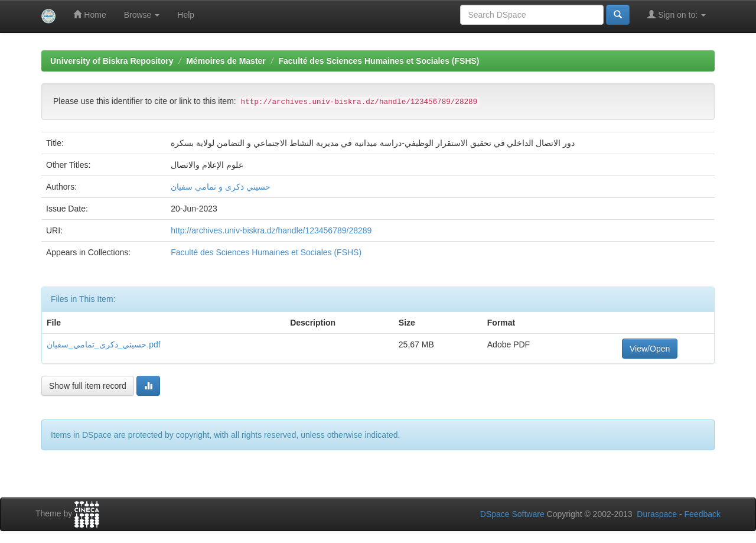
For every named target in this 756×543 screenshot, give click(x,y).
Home (89, 14)
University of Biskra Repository (112, 61)
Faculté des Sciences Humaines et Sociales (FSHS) (379, 61)
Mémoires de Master (226, 61)
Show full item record (88, 386)
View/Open (650, 349)
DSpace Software (512, 514)
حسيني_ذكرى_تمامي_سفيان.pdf (104, 344)
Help (186, 15)
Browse (142, 15)
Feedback (703, 514)
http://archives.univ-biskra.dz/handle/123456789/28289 (271, 230)
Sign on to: (677, 14)
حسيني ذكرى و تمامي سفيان (221, 187)
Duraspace (657, 514)
